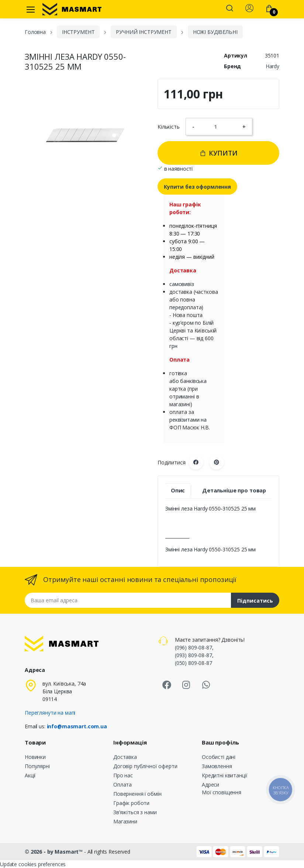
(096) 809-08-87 (194, 647)
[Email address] (128, 600)
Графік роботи (131, 803)
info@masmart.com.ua (77, 726)
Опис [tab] (178, 490)
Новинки (35, 757)
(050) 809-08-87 (194, 663)
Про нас (123, 775)
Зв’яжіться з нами (135, 812)
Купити (219, 153)
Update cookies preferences (33, 864)
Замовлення (217, 766)
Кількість (169, 127)
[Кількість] (218, 126)
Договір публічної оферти (145, 766)
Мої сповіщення (222, 792)
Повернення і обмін (137, 794)
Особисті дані (219, 757)
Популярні (37, 766)
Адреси (210, 785)
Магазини (125, 821)
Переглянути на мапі (50, 713)
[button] (229, 9)
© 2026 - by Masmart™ (54, 852)
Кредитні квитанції (224, 775)
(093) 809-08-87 (194, 655)
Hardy (272, 66)
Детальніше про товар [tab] (234, 490)
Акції (30, 775)
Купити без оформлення (197, 187)
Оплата (122, 785)
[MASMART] (72, 9)
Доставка (125, 757)
